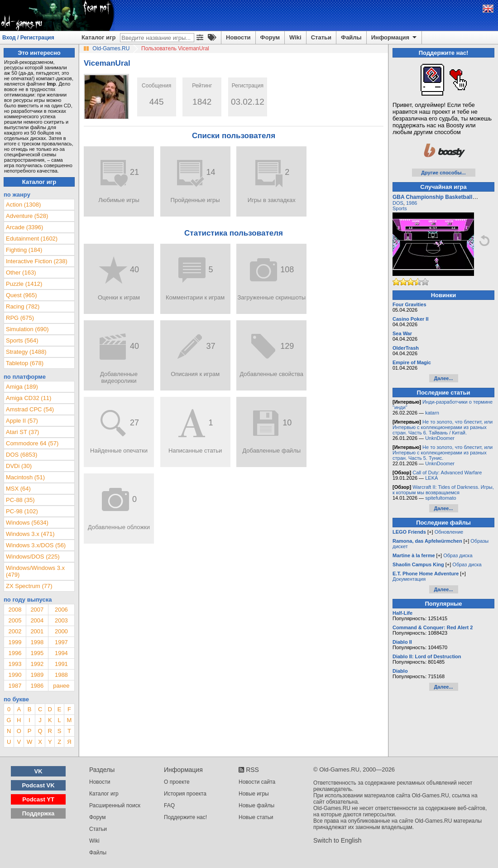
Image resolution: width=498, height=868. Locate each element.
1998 (37, 642)
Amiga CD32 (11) (29, 398)
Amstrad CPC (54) (30, 409)
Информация (395, 38)
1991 (61, 664)
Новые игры (254, 794)
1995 (37, 653)
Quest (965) (22, 295)
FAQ (169, 805)
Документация (409, 579)
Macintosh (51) (25, 477)
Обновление (449, 532)
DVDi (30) (19, 466)
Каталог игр (98, 37)
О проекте (177, 782)
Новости (238, 37)
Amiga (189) (22, 387)
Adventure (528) (27, 216)
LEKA (431, 478)
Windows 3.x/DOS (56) (36, 545)
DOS (398, 203)
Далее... (443, 378)
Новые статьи (256, 817)
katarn (432, 413)
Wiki (295, 37)
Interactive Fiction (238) (37, 261)
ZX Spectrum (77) (29, 586)
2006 (61, 610)
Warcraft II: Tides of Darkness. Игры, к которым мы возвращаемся (443, 490)
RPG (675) (20, 318)
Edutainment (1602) (32, 239)
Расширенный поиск (115, 805)
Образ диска (458, 555)
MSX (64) (18, 489)
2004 (37, 620)
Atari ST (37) (22, 432)
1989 (37, 675)
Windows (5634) (27, 523)
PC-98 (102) (22, 511)
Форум (270, 37)
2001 (37, 631)
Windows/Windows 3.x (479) (35, 571)
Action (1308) (23, 205)
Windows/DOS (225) (33, 557)
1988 (61, 675)
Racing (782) (23, 306)
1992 (37, 664)
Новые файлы (256, 805)
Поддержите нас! (185, 817)
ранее (61, 686)
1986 (37, 686)
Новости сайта (257, 782)
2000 (61, 631)
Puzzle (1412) (24, 284)
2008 (15, 610)
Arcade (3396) (24, 227)
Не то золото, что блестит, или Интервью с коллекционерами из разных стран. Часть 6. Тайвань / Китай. (443, 427)
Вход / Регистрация (28, 38)
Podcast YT (38, 799)
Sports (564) (22, 340)
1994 (61, 653)
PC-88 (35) (20, 500)
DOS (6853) (22, 455)
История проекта (185, 794)
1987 (15, 686)
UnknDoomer (440, 438)
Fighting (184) (24, 250)
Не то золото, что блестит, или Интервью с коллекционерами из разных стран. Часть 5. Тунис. (443, 453)
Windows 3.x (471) (30, 534)
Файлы (351, 37)
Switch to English (338, 840)
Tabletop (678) (25, 363)
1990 (15, 675)
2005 (15, 620)
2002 (15, 631)
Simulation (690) (27, 329)
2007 (37, 610)
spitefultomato (441, 498)
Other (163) (21, 272)
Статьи (321, 37)
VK (38, 771)
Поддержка (38, 813)
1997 (61, 642)
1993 (15, 664)
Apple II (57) (22, 421)
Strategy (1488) (26, 352)
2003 (61, 620)
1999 (15, 642)
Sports (400, 208)
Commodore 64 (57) (32, 443)
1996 (15, 653)
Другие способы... (443, 173)
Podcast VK (38, 785)
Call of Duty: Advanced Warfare (447, 473)
